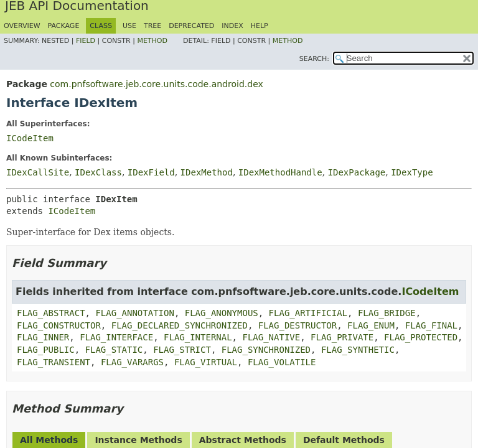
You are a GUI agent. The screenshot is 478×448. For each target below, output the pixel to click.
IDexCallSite (38, 172)
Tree (152, 26)
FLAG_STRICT (182, 350)
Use (129, 26)
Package (64, 26)
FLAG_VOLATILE (282, 362)
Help (260, 26)
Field (86, 41)
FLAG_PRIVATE (342, 337)
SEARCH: (314, 59)
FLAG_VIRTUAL (206, 362)
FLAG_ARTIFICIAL (308, 313)
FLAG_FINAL (431, 325)
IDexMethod (207, 172)
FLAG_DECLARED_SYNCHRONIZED (180, 325)
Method (152, 41)
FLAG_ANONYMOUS (222, 313)
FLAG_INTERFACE (116, 337)
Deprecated (191, 26)
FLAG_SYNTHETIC (358, 350)
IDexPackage (357, 172)
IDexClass (98, 172)
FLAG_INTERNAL (198, 337)
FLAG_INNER (43, 337)
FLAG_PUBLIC (46, 350)
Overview (22, 26)
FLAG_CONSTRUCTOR (59, 325)
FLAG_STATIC (114, 350)
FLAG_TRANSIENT (54, 362)
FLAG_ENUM (371, 325)
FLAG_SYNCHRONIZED (266, 350)
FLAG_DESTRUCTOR (298, 325)
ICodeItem (30, 138)
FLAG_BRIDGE (387, 313)
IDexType (412, 172)
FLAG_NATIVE (271, 337)
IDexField (151, 172)
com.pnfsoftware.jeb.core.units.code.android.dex (156, 84)
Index (232, 26)
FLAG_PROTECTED (421, 337)
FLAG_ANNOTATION (134, 313)
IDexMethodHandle (280, 172)
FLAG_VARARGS (132, 362)
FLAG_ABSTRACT (51, 313)
